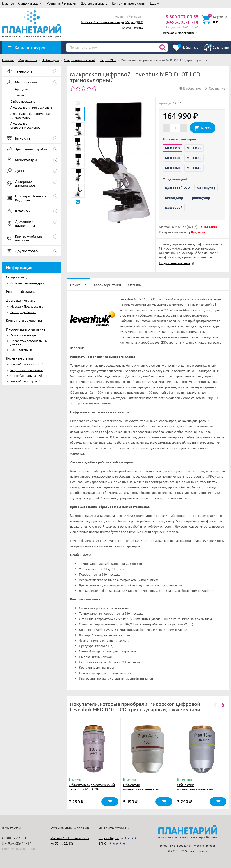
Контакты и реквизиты (129, 3)
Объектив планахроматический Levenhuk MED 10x (195, 789)
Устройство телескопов (27, 370)
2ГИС (102, 843)
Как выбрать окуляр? (25, 381)
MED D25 (194, 148)
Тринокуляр (200, 197)
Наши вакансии (21, 350)
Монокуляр (206, 188)
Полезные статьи (19, 358)
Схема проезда (133, 27)
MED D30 (172, 158)
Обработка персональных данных (29, 342)
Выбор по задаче (23, 101)
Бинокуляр (174, 197)
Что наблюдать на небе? (27, 375)
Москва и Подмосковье (27, 306)
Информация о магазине (26, 329)
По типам (17, 95)
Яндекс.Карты (109, 838)
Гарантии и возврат (24, 335)
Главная (8, 3)
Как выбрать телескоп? (27, 364)
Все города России (23, 312)
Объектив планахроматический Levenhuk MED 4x (141, 789)
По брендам (19, 89)
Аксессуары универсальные (31, 107)
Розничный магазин (61, 3)
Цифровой (174, 207)
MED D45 (194, 168)
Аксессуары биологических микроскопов (31, 115)
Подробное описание (175, 263)
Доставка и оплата (94, 3)
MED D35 (194, 158)
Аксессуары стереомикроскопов (25, 125)
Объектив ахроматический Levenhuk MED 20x (92, 787)
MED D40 (172, 168)
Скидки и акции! (30, 3)
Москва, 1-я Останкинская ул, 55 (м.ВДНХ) (112, 22)
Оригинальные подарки (27, 283)
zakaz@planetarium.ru (182, 33)
